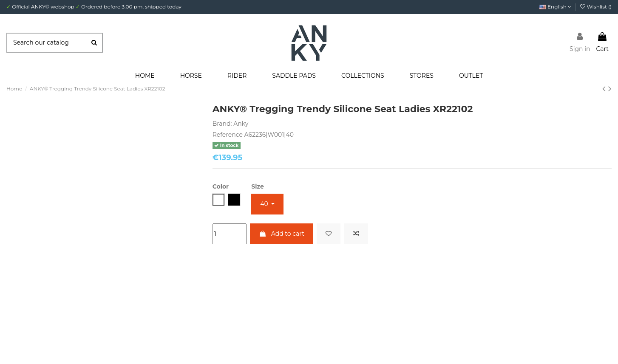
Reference (228, 135)
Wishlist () (596, 7)
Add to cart (282, 234)
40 (265, 204)
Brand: (222, 124)
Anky (241, 124)
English (555, 7)
